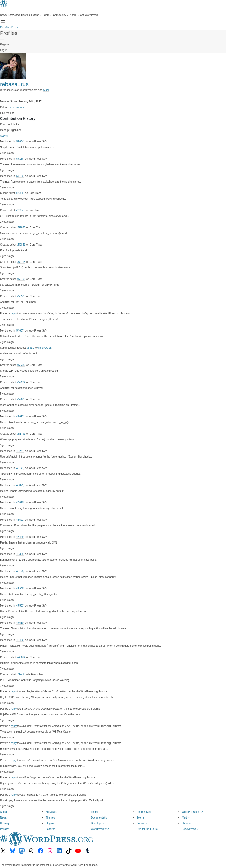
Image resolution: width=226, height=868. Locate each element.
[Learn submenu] (47, 15)
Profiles (9, 33)
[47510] (20, 623)
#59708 (21, 279)
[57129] (20, 176)
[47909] (20, 588)
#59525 (21, 296)
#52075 (21, 399)
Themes (50, 818)
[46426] (20, 640)
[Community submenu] (61, 15)
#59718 (21, 262)
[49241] (20, 451)
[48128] (20, 571)
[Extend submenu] (36, 15)
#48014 (21, 657)
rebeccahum (17, 107)
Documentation (100, 818)
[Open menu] (3, 21)
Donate (142, 823)
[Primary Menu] (2, 40)
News (3, 818)
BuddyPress (190, 829)
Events (140, 818)
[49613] (20, 417)
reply (14, 313)
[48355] (20, 554)
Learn (94, 812)
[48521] (20, 520)
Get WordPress (9, 27)
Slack (46, 90)
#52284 (21, 382)
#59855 (20, 210)
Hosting (4, 823)
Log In (4, 50)
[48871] (20, 485)
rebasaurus (14, 84)
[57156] (20, 159)
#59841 (21, 245)
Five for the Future (147, 829)
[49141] (20, 468)
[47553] (20, 606)
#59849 (20, 193)
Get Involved (144, 812)
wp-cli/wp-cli (44, 348)
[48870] (20, 502)
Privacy (4, 829)
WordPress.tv (100, 829)
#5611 (30, 348)
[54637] (20, 331)
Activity (4, 136)
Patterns (50, 829)
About (3, 812)
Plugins (50, 823)
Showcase (51, 812)
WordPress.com (192, 812)
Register (5, 44)
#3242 (20, 674)
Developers (98, 823)
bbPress (188, 823)
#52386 (21, 365)
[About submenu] (74, 15)
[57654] (20, 142)
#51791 (21, 434)
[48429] (20, 537)
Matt (186, 818)
